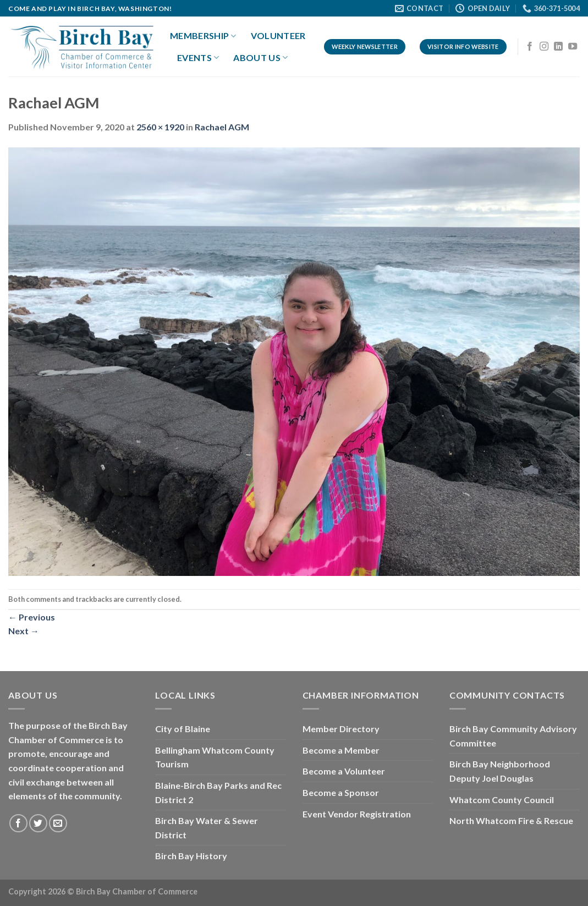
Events (198, 58)
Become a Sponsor (341, 792)
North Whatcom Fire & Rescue (511, 820)
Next (24, 631)
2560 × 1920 (160, 127)
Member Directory (341, 729)
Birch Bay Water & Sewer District (207, 828)
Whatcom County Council (502, 800)
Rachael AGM (222, 127)
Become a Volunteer (344, 771)
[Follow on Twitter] (38, 823)
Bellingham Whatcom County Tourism (215, 757)
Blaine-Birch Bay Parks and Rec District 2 (218, 792)
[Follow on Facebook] (530, 47)
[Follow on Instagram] (544, 47)
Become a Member (341, 750)
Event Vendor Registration (357, 814)
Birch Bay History (191, 856)
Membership (203, 36)
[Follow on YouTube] (573, 47)
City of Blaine (183, 729)
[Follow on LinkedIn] (558, 47)
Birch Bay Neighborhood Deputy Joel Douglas (500, 771)
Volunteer (278, 35)
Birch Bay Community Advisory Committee (513, 736)
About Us (260, 58)
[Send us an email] (58, 823)
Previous (32, 617)
